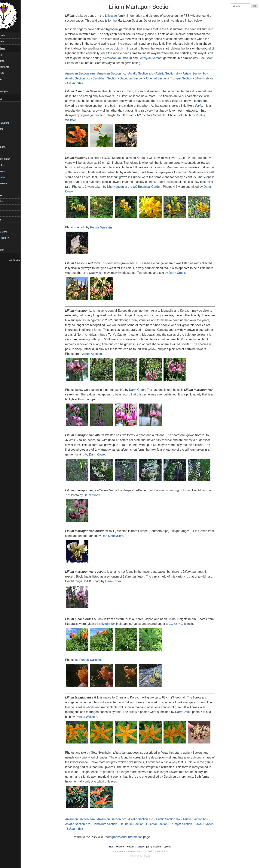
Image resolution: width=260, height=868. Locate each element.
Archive (6, 105)
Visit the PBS (9, 73)
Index (81, 83)
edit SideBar (27, 260)
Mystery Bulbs (9, 177)
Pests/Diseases (10, 183)
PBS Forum (8, 79)
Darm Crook (183, 273)
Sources (6, 213)
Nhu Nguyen (122, 187)
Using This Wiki (10, 231)
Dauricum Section (138, 78)
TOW (4, 225)
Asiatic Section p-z (84, 78)
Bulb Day (7, 111)
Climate (6, 117)
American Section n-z (118, 73)
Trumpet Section (187, 78)
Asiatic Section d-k (174, 73)
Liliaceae (117, 16)
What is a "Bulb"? (11, 238)
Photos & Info (9, 61)
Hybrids (210, 78)
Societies (7, 207)
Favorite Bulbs (10, 147)
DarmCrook (189, 712)
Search (163, 847)
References (8, 195)
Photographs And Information (129, 837)
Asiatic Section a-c (147, 73)
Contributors (8, 129)
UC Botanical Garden (153, 187)
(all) (154, 847)
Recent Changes (142, 847)
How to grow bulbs (12, 159)
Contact (6, 85)
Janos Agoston (98, 354)
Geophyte (7, 153)
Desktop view (9, 41)
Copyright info (9, 35)
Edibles (6, 135)
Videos (5, 244)
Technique (7, 219)
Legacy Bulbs (9, 165)
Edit (118, 847)
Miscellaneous (10, 171)
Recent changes (11, 91)
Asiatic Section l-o (201, 73)
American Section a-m (86, 73)
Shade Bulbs (9, 201)
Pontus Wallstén (107, 227)
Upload (174, 847)
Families (6, 141)
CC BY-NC (182, 624)
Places (5, 189)
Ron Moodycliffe (119, 536)
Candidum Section (111, 78)
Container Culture (12, 123)
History (126, 847)
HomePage (8, 55)
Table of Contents (11, 67)
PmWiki (153, 856)
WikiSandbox (9, 250)
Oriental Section (163, 78)
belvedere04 (113, 624)
